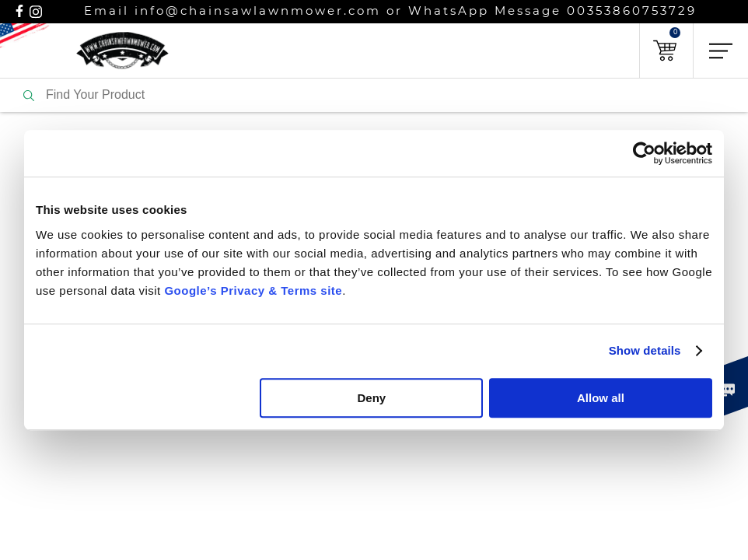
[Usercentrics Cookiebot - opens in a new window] (644, 153)
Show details (645, 350)
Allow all (601, 398)
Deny (372, 398)
